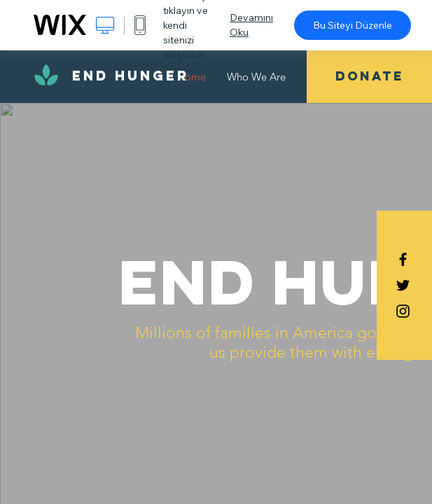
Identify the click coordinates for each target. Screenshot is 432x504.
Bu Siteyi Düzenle (353, 25)
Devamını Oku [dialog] (251, 25)
